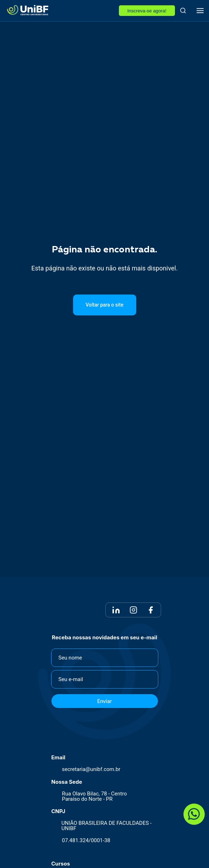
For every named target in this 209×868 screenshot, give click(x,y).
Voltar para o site (104, 305)
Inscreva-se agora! (147, 11)
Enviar (105, 701)
